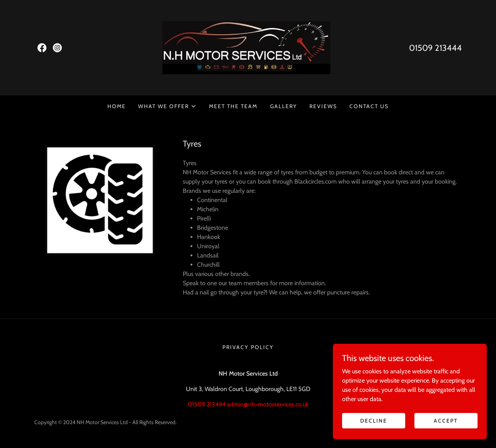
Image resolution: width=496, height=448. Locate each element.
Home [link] (117, 106)
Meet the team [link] (233, 106)
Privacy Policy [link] (248, 347)
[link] (42, 48)
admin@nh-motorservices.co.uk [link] (268, 404)
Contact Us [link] (369, 106)
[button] (167, 106)
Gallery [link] (284, 106)
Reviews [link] (323, 106)
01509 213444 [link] (435, 48)
